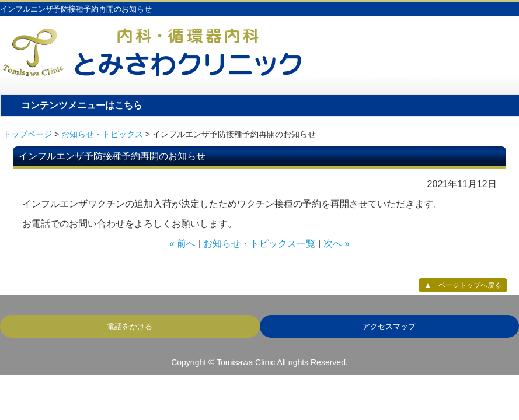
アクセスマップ (389, 326)
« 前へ (182, 244)
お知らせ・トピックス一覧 (259, 244)
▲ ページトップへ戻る (463, 285)
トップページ (27, 134)
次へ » (337, 244)
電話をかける (130, 326)
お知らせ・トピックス (102, 134)
